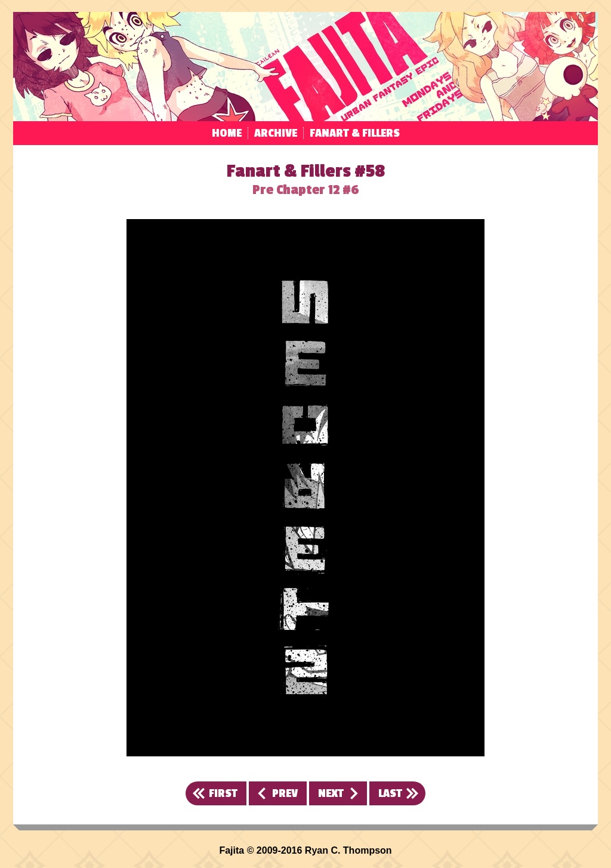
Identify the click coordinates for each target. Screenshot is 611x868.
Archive (276, 133)
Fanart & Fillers (355, 133)
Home (227, 133)
